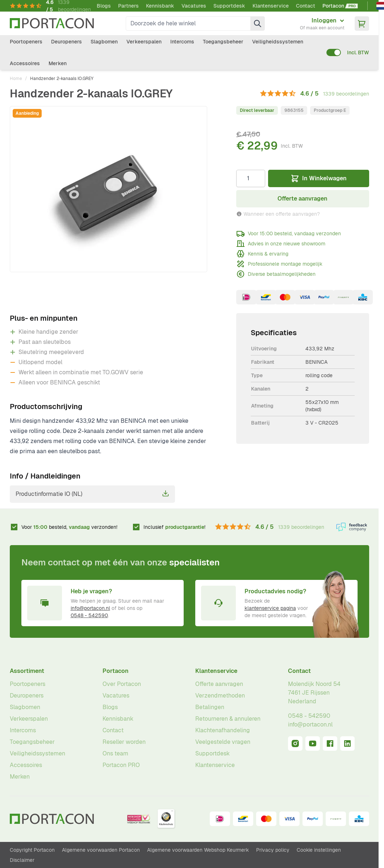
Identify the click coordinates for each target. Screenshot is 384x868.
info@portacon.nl (90, 608)
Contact (306, 6)
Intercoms (182, 42)
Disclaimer (22, 860)
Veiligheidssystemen (278, 42)
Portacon (116, 671)
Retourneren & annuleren (228, 719)
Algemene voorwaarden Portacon (101, 850)
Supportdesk (229, 6)
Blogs (104, 6)
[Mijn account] (322, 24)
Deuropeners (66, 42)
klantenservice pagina (270, 608)
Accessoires (25, 63)
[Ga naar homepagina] (52, 23)
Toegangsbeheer (223, 42)
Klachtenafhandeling (223, 730)
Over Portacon (122, 684)
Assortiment (27, 671)
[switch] (334, 52)
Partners (128, 6)
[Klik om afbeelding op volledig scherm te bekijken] (109, 189)
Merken (58, 63)
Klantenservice (271, 6)
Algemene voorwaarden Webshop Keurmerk (198, 850)
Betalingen (210, 707)
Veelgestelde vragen (223, 742)
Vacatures (194, 6)
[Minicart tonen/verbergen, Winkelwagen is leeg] (362, 24)
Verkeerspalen (144, 42)
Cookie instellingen (319, 850)
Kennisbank (160, 6)
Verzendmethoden (220, 696)
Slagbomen (104, 42)
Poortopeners (26, 42)
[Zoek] (258, 24)
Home (16, 79)
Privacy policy (273, 850)
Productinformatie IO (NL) (92, 494)
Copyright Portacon (32, 850)
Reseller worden (124, 742)
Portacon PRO (121, 765)
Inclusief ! (174, 527)
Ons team (115, 753)
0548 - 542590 (89, 615)
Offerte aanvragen (219, 684)
